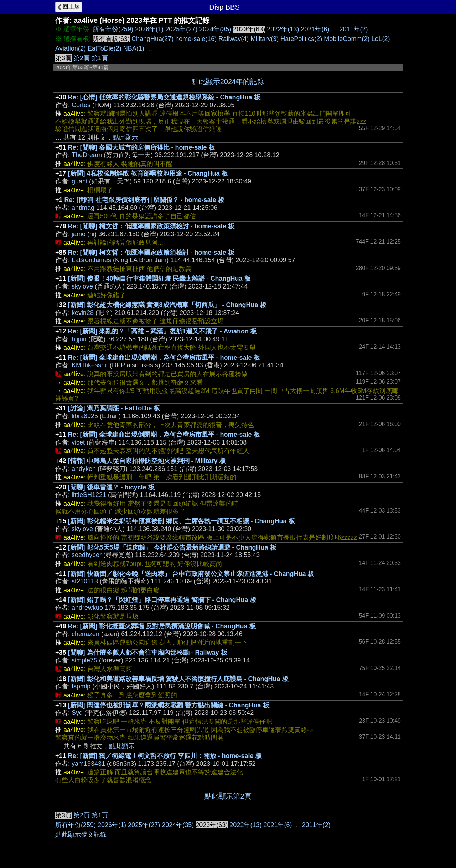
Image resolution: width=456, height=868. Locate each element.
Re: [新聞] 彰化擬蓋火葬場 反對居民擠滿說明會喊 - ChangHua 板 (162, 626)
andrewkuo (87, 608)
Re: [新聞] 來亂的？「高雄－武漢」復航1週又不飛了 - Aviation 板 (162, 331)
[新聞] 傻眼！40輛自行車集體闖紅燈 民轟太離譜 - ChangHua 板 (159, 279)
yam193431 (88, 764)
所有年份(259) (113, 29)
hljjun (79, 339)
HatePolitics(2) (301, 39)
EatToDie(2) (105, 48)
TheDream (87, 155)
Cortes (81, 105)
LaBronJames (91, 260)
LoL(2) (380, 39)
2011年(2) (354, 29)
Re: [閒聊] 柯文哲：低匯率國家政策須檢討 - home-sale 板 (151, 226)
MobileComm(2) (347, 39)
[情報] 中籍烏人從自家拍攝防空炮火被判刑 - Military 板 (147, 461)
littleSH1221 (89, 495)
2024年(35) (215, 29)
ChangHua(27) (152, 39)
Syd (77, 713)
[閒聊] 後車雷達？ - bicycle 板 (111, 487)
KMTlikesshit (90, 365)
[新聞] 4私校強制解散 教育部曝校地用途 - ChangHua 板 (148, 173)
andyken (84, 469)
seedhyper (87, 555)
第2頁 (82, 58)
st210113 (85, 581)
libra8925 (85, 416)
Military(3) (265, 39)
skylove (82, 286)
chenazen (85, 634)
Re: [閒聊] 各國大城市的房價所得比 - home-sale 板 (142, 147)
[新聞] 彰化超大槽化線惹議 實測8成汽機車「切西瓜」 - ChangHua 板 (167, 305)
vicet (78, 442)
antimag (83, 208)
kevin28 (83, 313)
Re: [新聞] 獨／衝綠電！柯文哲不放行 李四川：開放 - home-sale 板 (165, 756)
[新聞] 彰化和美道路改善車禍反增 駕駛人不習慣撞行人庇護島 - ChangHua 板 (178, 679)
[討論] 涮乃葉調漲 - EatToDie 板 (114, 408)
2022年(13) (283, 29)
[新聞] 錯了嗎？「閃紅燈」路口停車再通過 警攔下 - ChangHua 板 (162, 600)
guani (79, 181)
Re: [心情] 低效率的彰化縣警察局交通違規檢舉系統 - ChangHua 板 (164, 97)
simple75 (84, 660)
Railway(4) (234, 39)
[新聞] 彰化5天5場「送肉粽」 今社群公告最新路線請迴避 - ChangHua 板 (172, 547)
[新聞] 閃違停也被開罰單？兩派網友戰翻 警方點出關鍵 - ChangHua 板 (169, 705)
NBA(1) (134, 48)
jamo (79, 234)
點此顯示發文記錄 (81, 835)
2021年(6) (315, 29)
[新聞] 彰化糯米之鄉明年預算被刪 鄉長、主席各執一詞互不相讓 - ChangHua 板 (182, 521)
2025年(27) (181, 29)
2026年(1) (149, 29)
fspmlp (81, 686)
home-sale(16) (196, 39)
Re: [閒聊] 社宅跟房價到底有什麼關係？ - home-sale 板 (144, 200)
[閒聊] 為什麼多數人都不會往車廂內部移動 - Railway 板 (148, 653)
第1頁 (100, 58)
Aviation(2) (71, 48)
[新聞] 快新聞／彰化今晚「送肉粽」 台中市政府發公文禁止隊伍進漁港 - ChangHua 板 (191, 574)
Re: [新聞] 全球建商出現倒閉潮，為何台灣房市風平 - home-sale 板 (164, 358)
